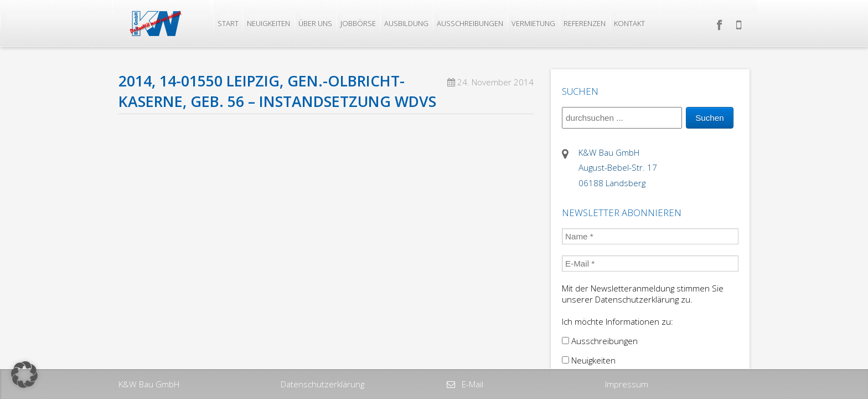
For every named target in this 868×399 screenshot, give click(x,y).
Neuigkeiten (268, 23)
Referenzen (585, 23)
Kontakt (629, 23)
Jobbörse (358, 23)
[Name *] (650, 236)
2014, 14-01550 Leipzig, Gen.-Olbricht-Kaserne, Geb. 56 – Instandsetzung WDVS (277, 91)
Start (228, 23)
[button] (24, 375)
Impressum (627, 384)
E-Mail (471, 384)
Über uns (315, 23)
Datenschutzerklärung (322, 384)
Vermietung (533, 23)
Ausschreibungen (470, 23)
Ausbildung (406, 23)
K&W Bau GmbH (149, 384)
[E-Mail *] (650, 264)
